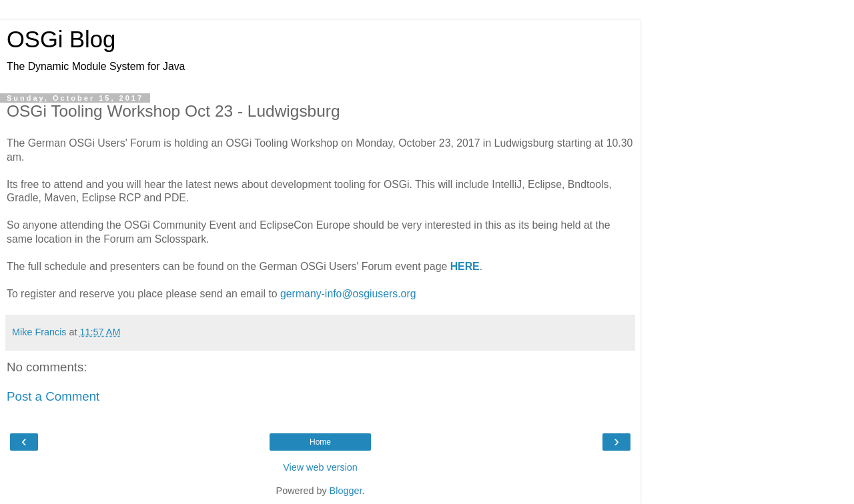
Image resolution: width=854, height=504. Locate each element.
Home (320, 442)
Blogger (346, 491)
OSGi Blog (61, 39)
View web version (320, 467)
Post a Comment (53, 396)
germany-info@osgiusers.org (348, 294)
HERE (465, 266)
